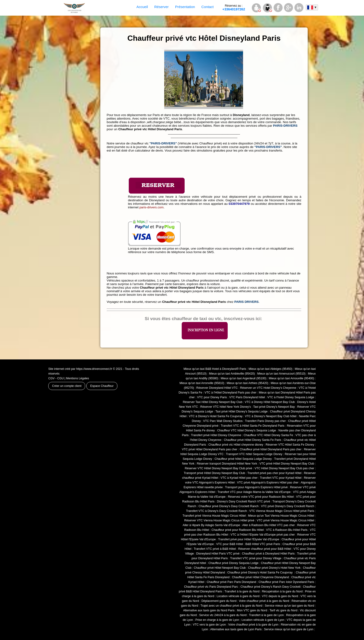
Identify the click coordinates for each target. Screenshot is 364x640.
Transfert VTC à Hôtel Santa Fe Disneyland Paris (253, 426)
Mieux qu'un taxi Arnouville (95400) (292, 378)
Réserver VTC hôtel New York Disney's (226, 407)
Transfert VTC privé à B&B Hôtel (215, 549)
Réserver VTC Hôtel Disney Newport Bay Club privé (219, 468)
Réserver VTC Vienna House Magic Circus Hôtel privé (219, 520)
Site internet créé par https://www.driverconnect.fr (80, 369)
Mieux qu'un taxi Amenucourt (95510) (281, 374)
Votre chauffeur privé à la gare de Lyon (253, 625)
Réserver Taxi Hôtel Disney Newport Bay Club (213, 402)
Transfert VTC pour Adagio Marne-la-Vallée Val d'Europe (254, 492)
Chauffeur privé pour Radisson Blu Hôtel (237, 530)
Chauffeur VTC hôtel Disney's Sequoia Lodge (247, 430)
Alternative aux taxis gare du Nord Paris (209, 610)
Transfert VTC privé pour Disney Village (256, 558)
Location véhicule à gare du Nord (238, 596)
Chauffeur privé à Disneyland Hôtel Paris (268, 554)
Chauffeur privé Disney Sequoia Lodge (233, 563)
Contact (208, 7)
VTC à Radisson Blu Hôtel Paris (287, 530)
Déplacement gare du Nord (219, 601)
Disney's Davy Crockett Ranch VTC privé (244, 501)
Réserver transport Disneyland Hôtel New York (227, 464)
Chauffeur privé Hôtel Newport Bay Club (220, 568)
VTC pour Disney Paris (212, 397)
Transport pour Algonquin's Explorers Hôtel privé (256, 487)
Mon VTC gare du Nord (252, 610)
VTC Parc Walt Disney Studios (223, 421)
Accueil (142, 7)
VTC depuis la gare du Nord (280, 596)
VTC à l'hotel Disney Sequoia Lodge (291, 397)
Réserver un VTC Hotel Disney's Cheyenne (268, 388)
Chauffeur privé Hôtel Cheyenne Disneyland (260, 577)
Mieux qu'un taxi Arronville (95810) (202, 383)
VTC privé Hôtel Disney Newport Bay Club (287, 464)
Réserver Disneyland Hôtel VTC (217, 388)
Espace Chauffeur (102, 386)
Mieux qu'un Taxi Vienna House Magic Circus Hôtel (281, 516)
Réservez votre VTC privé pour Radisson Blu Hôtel (261, 497)
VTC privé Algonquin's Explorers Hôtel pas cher (268, 483)
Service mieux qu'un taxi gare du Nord (289, 606)
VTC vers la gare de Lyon (209, 625)
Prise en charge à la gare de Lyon (217, 620)
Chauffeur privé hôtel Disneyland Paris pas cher (271, 449)
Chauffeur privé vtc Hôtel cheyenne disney (236, 445)
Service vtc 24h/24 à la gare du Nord (223, 615)
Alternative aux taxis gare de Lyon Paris (236, 629)
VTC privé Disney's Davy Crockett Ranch (288, 506)
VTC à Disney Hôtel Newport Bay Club (270, 402)
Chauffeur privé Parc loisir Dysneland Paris (286, 582)
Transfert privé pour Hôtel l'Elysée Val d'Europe (249, 539)
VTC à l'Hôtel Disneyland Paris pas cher (230, 393)
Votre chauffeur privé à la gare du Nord (264, 601)
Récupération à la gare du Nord (282, 591)
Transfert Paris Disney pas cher (265, 421)
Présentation (185, 7)
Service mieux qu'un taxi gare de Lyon (289, 629)
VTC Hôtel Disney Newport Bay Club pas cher (284, 468)
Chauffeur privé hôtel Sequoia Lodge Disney (243, 459)
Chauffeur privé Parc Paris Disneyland (231, 582)
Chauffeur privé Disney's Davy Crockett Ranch (229, 506)
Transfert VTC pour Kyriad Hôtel (281, 478)
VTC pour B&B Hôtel (229, 544)
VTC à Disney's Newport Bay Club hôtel (271, 416)
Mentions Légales (78, 378)
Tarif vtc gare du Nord (284, 610)
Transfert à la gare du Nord (242, 591)
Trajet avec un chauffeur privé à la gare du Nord (231, 606)
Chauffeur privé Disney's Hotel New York (274, 568)
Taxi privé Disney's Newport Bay (274, 407)
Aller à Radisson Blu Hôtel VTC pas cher (268, 525)
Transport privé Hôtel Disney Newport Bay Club (214, 473)
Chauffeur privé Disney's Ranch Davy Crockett (271, 587)
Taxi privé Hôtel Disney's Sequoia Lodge (242, 412)
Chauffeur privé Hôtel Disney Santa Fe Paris (253, 440)
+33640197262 (234, 8)
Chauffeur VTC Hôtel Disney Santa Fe (268, 435)
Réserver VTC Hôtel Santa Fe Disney (290, 445)
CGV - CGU (56, 378)
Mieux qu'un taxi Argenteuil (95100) (243, 378)
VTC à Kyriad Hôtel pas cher (239, 478)
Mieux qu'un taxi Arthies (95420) (248, 383)
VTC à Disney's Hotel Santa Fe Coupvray (216, 416)
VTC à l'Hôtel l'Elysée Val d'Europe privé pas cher (263, 535)
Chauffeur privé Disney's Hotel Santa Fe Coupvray (260, 573)
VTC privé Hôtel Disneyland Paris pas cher (210, 449)
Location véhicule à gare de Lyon (263, 620)
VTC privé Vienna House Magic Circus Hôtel (286, 520)
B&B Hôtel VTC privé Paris (263, 544)
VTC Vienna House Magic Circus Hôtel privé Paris (282, 511)
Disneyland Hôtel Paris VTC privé (218, 554)
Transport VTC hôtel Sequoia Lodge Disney (254, 454)
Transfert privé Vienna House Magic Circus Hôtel (214, 516)
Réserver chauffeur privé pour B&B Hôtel (264, 549)
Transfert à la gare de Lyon (266, 615)
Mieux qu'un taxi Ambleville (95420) (232, 374)
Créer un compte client (67, 386)
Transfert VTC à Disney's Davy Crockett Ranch (216, 511)
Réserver (162, 7)
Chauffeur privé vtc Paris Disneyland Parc (211, 587)
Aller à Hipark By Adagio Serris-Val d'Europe (211, 525)
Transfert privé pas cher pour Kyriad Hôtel (274, 473)
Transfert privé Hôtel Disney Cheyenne (216, 435)
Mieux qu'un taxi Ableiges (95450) (270, 369)
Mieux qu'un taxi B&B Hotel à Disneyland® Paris (215, 369)
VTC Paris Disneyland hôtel (247, 397)
